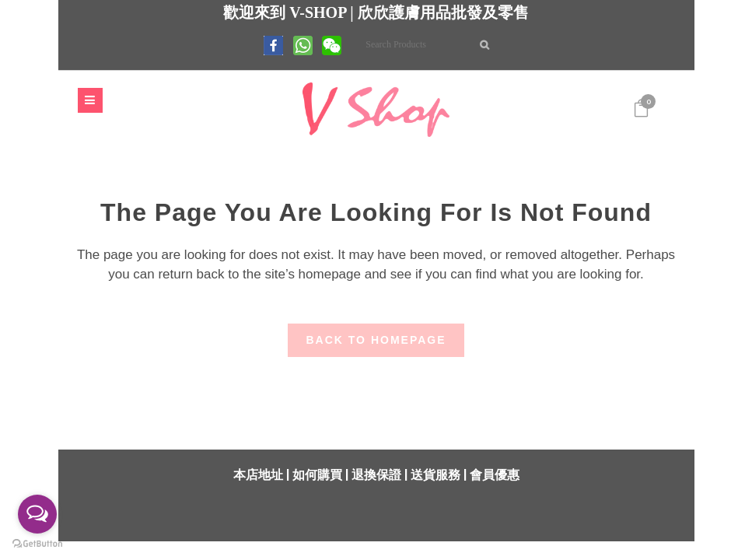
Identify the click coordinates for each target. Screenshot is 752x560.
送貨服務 (435, 473)
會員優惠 (495, 473)
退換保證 (376, 473)
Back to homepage (376, 338)
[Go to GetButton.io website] (37, 544)
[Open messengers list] (37, 514)
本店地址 (258, 473)
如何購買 (317, 473)
